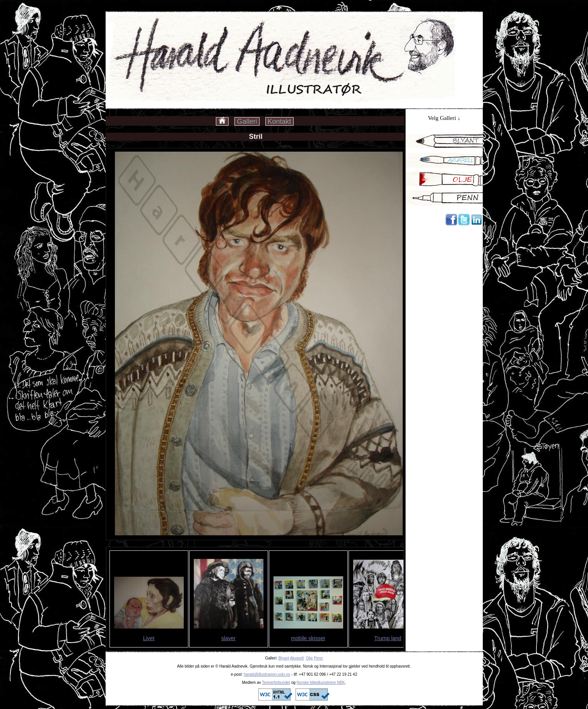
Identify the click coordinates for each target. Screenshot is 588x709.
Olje (309, 658)
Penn (318, 658)
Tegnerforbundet (276, 683)
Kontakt (279, 121)
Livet (149, 638)
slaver (228, 638)
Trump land (388, 638)
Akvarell (297, 658)
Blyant (284, 658)
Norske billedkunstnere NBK (321, 683)
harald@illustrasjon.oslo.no (267, 674)
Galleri (247, 121)
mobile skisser (308, 638)
